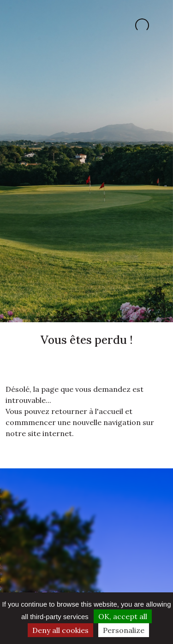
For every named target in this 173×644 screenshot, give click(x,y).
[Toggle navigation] (18, 25)
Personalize (124, 630)
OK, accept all (123, 616)
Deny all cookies (60, 630)
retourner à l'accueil (87, 411)
